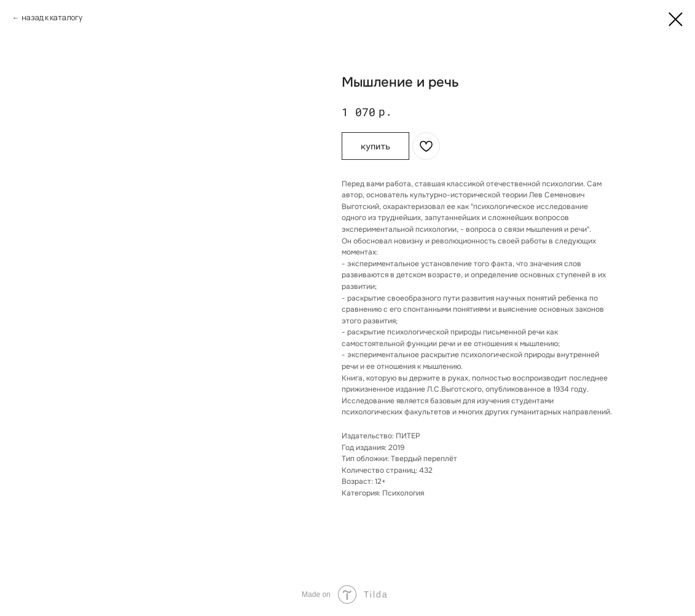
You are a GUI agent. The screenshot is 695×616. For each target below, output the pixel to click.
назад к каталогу (52, 18)
